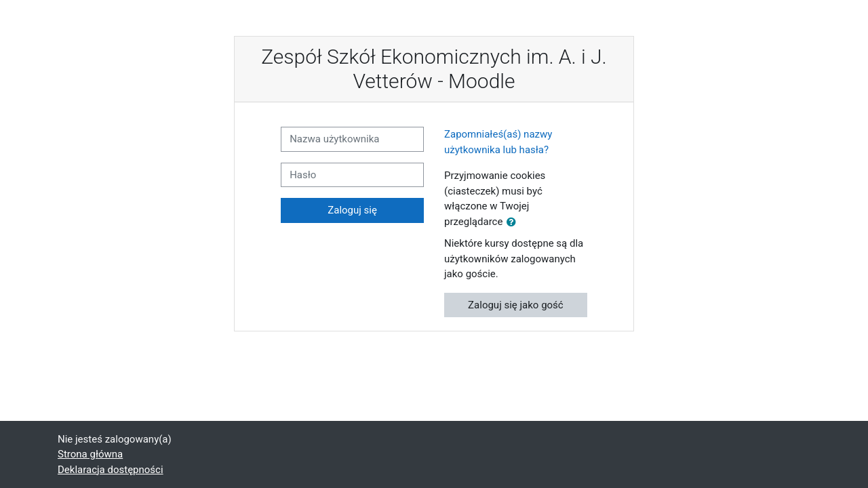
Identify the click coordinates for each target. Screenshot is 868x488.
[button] (514, 223)
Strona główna (90, 454)
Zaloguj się (352, 210)
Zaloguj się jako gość (516, 305)
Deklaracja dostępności (111, 470)
